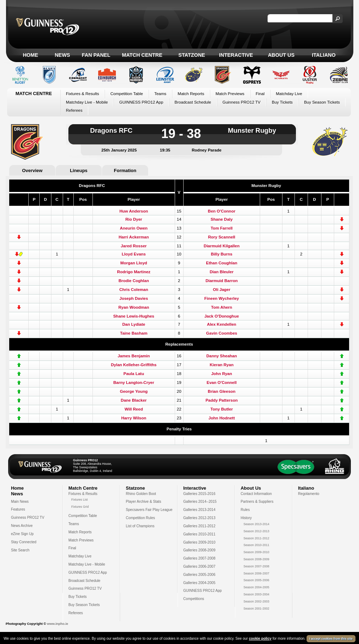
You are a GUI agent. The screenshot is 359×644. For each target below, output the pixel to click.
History (246, 518)
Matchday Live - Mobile (87, 102)
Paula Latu (134, 374)
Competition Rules (140, 518)
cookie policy (260, 640)
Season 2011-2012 (256, 538)
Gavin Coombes (222, 333)
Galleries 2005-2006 (199, 575)
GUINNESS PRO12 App (141, 102)
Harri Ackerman (134, 237)
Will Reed (134, 409)
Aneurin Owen (134, 228)
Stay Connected (24, 542)
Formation (125, 170)
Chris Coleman (134, 290)
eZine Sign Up (22, 534)
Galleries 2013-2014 (199, 510)
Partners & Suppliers (257, 502)
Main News (20, 502)
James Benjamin (134, 356)
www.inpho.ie (57, 624)
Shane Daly (221, 219)
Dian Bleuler (222, 272)
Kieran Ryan (222, 365)
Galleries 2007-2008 (199, 558)
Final (260, 94)
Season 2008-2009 (256, 559)
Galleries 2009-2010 (199, 542)
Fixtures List (80, 500)
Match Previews (230, 94)
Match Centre (142, 55)
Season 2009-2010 (256, 552)
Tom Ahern (222, 307)
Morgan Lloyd (134, 263)
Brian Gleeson (221, 391)
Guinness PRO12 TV (242, 102)
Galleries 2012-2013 (199, 518)
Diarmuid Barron (222, 281)
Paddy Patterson (222, 400)
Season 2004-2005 (256, 587)
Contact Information (256, 494)
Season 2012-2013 (256, 531)
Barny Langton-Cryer (134, 382)
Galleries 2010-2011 (199, 534)
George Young (134, 391)
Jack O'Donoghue (222, 316)
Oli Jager (222, 290)
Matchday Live (289, 94)
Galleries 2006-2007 (199, 566)
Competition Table (127, 94)
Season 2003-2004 (256, 594)
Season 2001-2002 (256, 609)
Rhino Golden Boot (141, 494)
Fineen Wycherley (222, 298)
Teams (160, 94)
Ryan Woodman (134, 307)
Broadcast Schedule (193, 102)
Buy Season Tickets (322, 102)
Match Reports (191, 94)
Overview (32, 170)
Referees (74, 110)
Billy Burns (222, 254)
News (62, 55)
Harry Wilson (134, 418)
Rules (245, 510)
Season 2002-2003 (256, 601)
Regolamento (309, 494)
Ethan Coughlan (221, 263)
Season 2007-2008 (256, 566)
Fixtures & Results (82, 94)
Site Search (20, 550)
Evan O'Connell (222, 382)
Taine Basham (134, 333)
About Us (281, 55)
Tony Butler (222, 409)
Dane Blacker (134, 400)
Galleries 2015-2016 (199, 494)
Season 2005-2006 (256, 580)
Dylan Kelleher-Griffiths (134, 365)
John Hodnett (221, 418)
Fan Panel (96, 55)
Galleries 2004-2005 (199, 583)
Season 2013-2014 (256, 524)
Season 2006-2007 (256, 573)
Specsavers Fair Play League (149, 510)
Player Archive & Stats (144, 502)
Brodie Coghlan (134, 281)
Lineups (79, 170)
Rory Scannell (222, 237)
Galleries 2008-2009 (199, 550)
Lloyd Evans (134, 254)
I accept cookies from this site (331, 640)
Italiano (324, 55)
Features (18, 509)
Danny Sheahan (221, 356)
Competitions (194, 599)
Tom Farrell (221, 228)
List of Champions (140, 526)
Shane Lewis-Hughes (134, 316)
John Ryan (222, 374)
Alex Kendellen (222, 324)
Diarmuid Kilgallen (222, 246)
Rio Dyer (134, 219)
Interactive (236, 55)
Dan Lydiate (134, 324)
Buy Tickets (282, 102)
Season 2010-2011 (256, 545)
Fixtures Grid (80, 507)
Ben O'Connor (222, 211)
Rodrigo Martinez (134, 272)
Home (30, 55)
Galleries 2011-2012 (199, 526)
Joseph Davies (134, 298)
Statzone (192, 55)
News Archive (22, 526)
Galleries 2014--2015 (200, 502)
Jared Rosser (134, 246)
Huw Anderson (134, 211)
